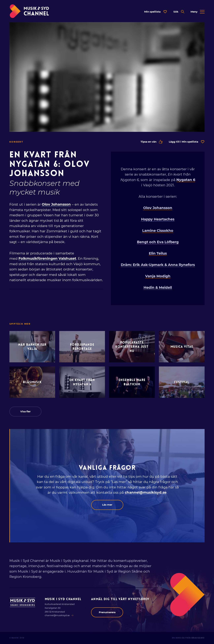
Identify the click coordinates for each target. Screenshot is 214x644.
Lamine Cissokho (158, 231)
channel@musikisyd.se (146, 492)
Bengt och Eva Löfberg (158, 242)
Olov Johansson (56, 204)
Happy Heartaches (158, 219)
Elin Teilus (158, 253)
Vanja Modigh (158, 276)
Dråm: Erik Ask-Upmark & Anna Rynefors (158, 265)
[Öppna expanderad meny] (198, 12)
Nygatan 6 (186, 180)
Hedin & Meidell (158, 288)
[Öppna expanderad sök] (179, 12)
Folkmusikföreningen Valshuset (47, 258)
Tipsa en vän (152, 142)
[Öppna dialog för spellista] (156, 12)
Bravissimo (198, 638)
